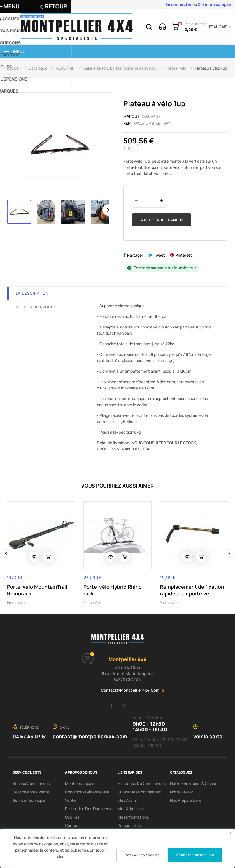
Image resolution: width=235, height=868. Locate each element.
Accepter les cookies (195, 855)
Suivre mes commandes (139, 792)
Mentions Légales (81, 783)
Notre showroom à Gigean (194, 783)
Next (108, 210)
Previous (11, 210)
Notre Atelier (182, 792)
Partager (135, 255)
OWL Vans (151, 116)
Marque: (132, 116)
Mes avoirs (127, 800)
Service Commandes (31, 783)
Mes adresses (130, 809)
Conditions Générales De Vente (87, 796)
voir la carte (208, 736)
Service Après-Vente (31, 792)
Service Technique (29, 800)
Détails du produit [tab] (37, 307)
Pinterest (184, 255)
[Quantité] (149, 201)
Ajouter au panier (162, 220)
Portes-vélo (16, 603)
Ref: (127, 123)
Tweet (159, 255)
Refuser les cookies (142, 855)
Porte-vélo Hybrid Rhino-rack (114, 590)
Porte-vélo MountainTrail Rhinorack (37, 590)
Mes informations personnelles (133, 821)
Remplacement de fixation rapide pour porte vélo (192, 590)
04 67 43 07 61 (30, 736)
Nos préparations (186, 800)
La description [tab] (32, 293)
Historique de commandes (142, 783)
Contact (73, 825)
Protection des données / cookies (88, 813)
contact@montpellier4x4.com (130, 690)
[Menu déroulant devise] (219, 27)
